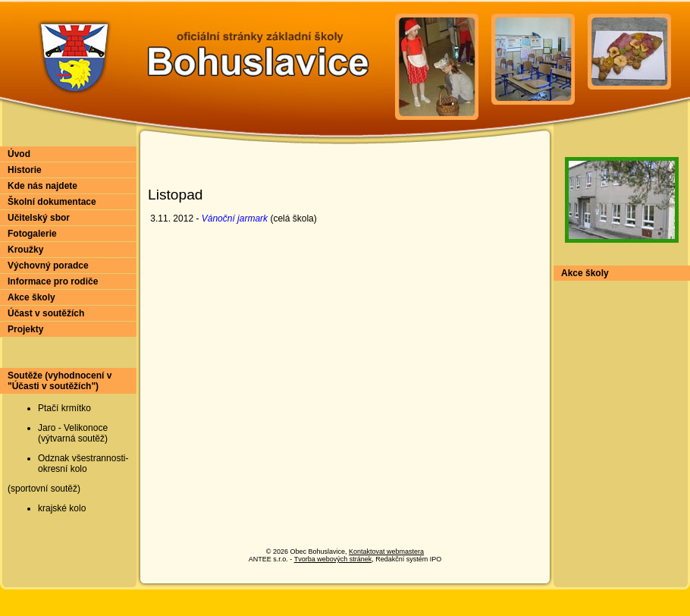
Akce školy (31, 297)
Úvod (19, 154)
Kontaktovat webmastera (386, 552)
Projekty (25, 329)
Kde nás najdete (42, 186)
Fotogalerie (32, 234)
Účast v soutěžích (46, 313)
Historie (25, 170)
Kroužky (25, 250)
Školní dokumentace (52, 202)
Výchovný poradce (48, 266)
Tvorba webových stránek (333, 559)
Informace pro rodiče (53, 281)
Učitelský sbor (39, 218)
